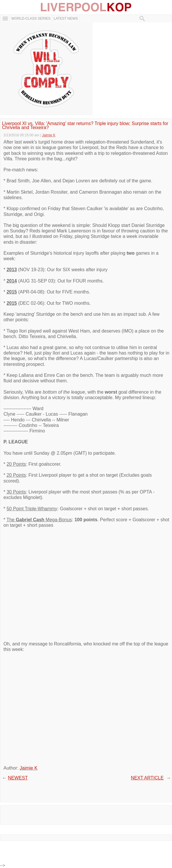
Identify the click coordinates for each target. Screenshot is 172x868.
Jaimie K (29, 768)
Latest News (66, 19)
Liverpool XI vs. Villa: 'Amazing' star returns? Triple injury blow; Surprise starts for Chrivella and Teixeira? (85, 126)
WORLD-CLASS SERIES (31, 19)
